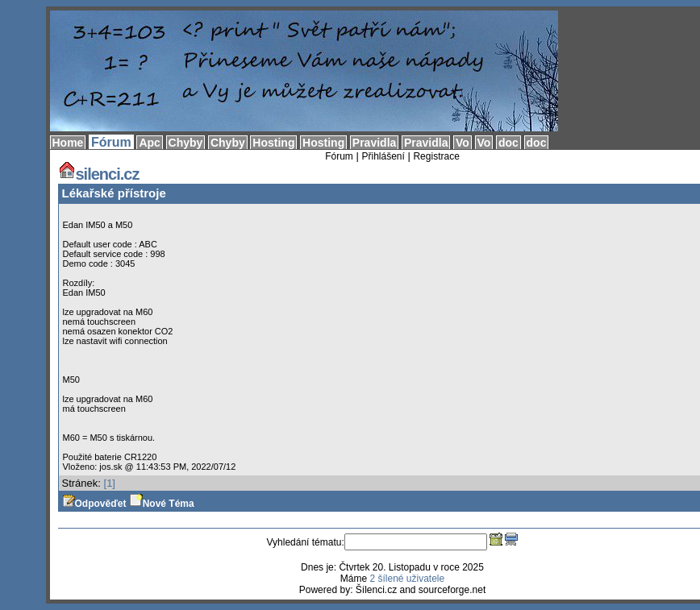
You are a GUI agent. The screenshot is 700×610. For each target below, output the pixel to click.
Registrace (436, 156)
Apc (149, 143)
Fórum (111, 142)
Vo (462, 143)
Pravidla (374, 143)
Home (68, 143)
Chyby (186, 143)
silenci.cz (99, 174)
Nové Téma (162, 504)
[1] (110, 483)
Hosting (273, 143)
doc (508, 143)
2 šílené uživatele (407, 579)
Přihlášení (383, 156)
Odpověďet (94, 504)
